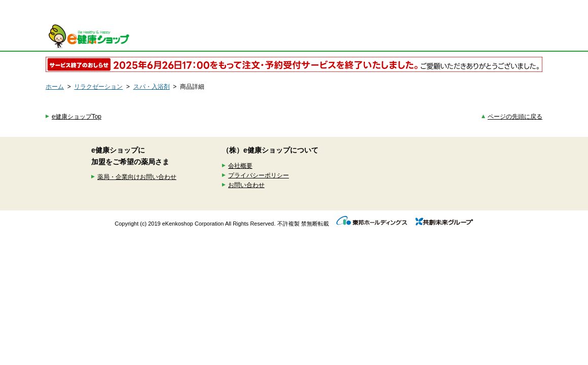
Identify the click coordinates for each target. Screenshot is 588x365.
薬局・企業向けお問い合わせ (137, 177)
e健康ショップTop (77, 117)
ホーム (55, 87)
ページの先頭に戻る (515, 117)
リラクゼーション (98, 87)
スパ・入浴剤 (152, 87)
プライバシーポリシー (259, 175)
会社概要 (240, 166)
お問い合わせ (246, 185)
